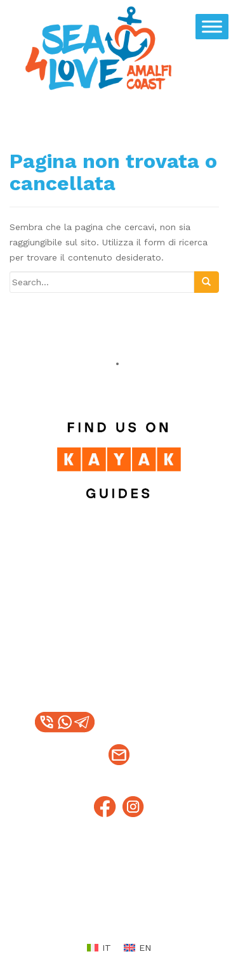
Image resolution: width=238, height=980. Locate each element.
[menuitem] (99, 947)
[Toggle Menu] (212, 26)
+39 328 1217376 (149, 723)
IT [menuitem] (107, 948)
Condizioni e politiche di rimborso (132, 901)
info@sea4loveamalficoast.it (119, 764)
